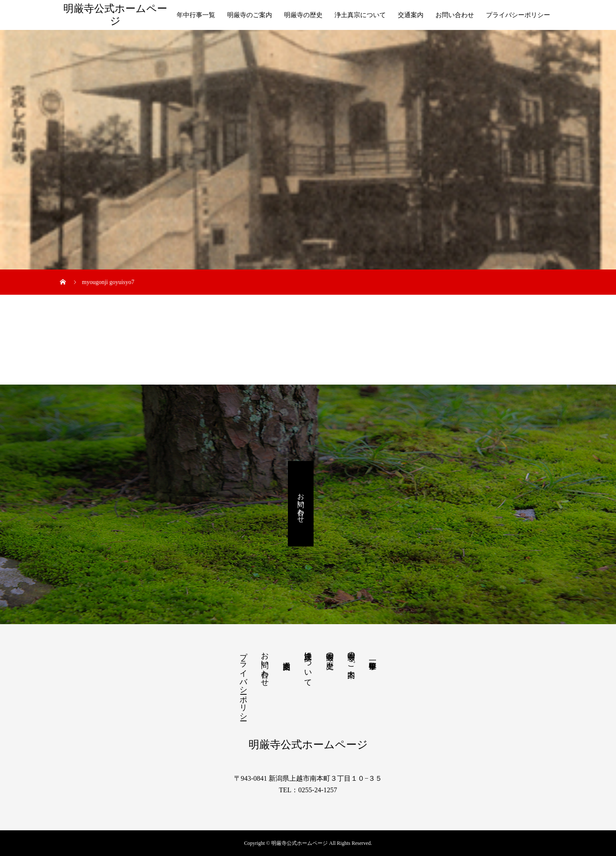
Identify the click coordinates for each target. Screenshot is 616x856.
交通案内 (411, 15)
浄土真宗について (360, 15)
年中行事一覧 (196, 15)
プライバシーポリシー (518, 15)
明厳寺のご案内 (250, 15)
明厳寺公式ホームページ (115, 15)
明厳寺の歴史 (303, 15)
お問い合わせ (455, 15)
